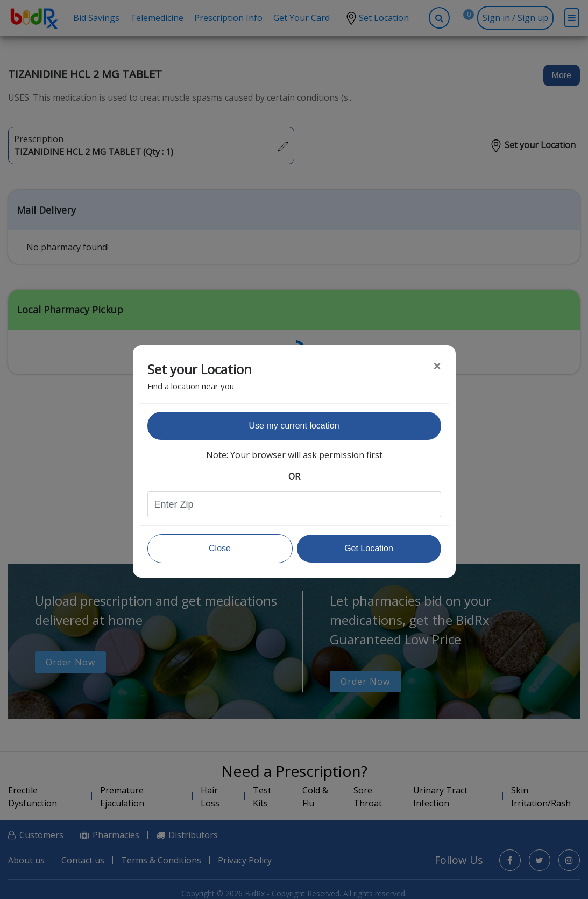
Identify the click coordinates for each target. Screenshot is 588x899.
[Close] (437, 366)
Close (220, 548)
